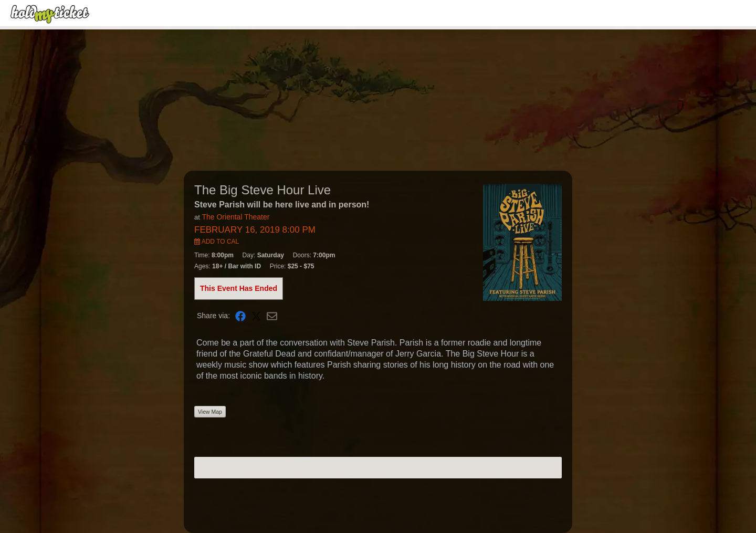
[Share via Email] (272, 316)
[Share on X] (256, 316)
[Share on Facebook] (240, 316)
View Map (210, 412)
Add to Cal (217, 242)
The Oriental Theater (235, 217)
